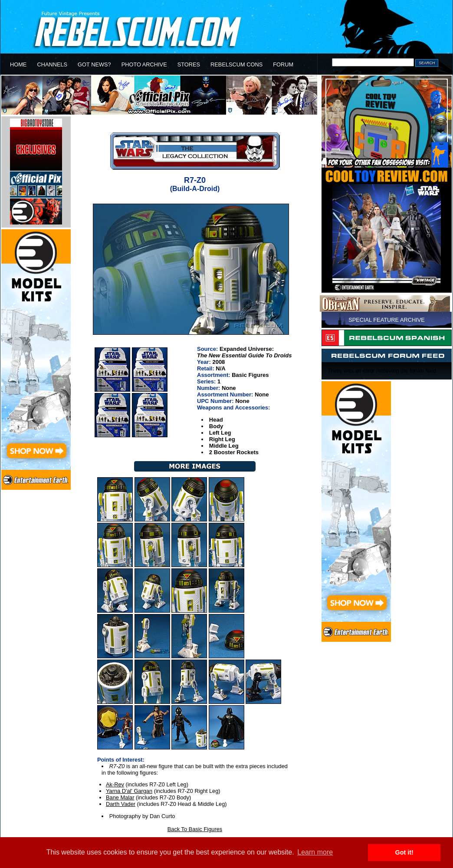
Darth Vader (121, 804)
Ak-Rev (115, 784)
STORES (189, 64)
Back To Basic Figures (195, 829)
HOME (18, 64)
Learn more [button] (315, 852)
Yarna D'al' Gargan (129, 791)
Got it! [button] (404, 852)
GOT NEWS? (94, 64)
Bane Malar (120, 797)
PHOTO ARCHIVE (144, 64)
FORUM (283, 64)
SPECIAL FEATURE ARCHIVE (387, 320)
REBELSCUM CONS (236, 64)
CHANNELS (52, 64)
